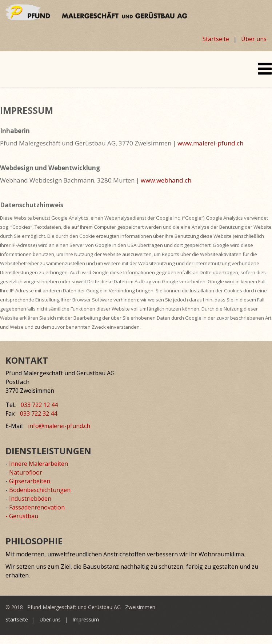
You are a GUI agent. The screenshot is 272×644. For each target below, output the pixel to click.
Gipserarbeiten (30, 481)
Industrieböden (30, 499)
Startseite (216, 39)
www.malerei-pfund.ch (210, 143)
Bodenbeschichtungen (40, 490)
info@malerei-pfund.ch (59, 426)
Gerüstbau (24, 516)
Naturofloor (26, 472)
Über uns (254, 39)
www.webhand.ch (166, 180)
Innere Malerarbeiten (39, 464)
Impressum (86, 619)
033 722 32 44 (39, 413)
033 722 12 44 (39, 405)
